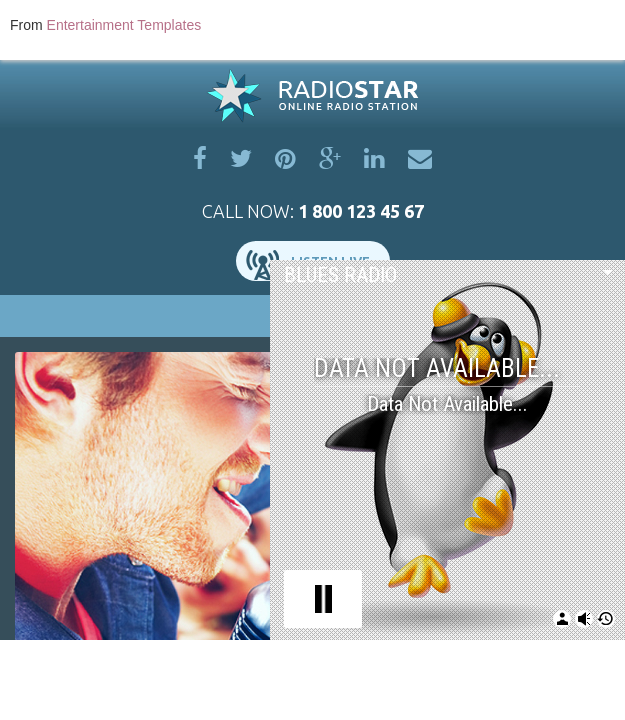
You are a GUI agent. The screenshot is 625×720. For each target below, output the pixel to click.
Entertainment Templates (124, 25)
